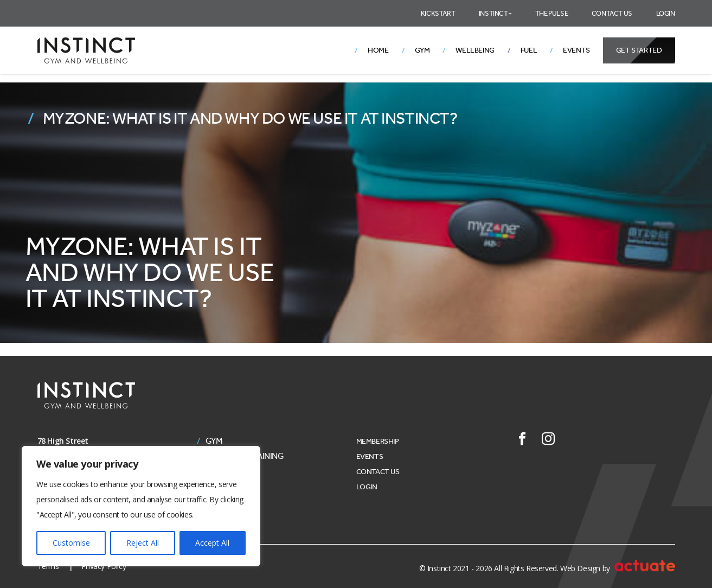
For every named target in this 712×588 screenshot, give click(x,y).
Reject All (143, 543)
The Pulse (551, 13)
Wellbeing (475, 50)
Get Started (639, 50)
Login (666, 13)
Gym (422, 50)
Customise (71, 543)
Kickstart (438, 13)
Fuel (529, 50)
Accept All (212, 543)
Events (576, 50)
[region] (141, 506)
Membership (378, 441)
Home (378, 50)
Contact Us (612, 13)
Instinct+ (495, 13)
